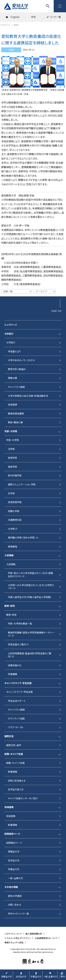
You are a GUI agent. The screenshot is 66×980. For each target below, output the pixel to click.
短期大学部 (14, 511)
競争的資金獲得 (16, 413)
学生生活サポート (17, 701)
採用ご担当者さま (17, 781)
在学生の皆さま (16, 789)
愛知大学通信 (15, 896)
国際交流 (9, 736)
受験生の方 (14, 851)
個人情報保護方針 (34, 934)
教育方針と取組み (17, 369)
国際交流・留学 (14, 745)
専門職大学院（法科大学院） (22, 538)
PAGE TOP (57, 311)
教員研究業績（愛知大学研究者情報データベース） (31, 634)
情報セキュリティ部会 (14, 942)
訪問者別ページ (12, 834)
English (15, 17)
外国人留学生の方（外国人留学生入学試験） (30, 597)
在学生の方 (14, 860)
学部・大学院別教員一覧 (20, 624)
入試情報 (9, 555)
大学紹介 (9, 334)
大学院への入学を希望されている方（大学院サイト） (31, 587)
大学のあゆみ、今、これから (21, 360)
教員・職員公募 (15, 422)
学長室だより (14, 351)
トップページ (11, 325)
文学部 (11, 493)
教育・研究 (10, 606)
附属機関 (12, 674)
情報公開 (12, 378)
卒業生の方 (14, 869)
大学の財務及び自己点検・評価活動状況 (28, 396)
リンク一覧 (55, 17)
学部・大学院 (11, 431)
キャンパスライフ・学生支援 (18, 683)
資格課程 (12, 547)
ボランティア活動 (16, 718)
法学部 (11, 449)
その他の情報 (11, 887)
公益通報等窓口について (46, 938)
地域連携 (12, 405)
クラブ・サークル (16, 727)
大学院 (11, 529)
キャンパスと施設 (16, 387)
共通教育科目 (15, 520)
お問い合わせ (15, 905)
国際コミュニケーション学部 (22, 484)
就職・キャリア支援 (14, 754)
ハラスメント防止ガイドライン (18, 938)
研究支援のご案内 (17, 644)
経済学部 (12, 458)
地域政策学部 (15, 502)
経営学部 (12, 467)
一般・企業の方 (15, 878)
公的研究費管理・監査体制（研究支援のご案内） (30, 655)
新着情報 (12, 772)
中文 (33, 17)
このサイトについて (13, 934)
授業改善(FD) (15, 665)
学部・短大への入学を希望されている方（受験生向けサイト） (30, 575)
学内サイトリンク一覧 (18, 914)
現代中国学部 (15, 475)
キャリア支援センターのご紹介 (23, 798)
